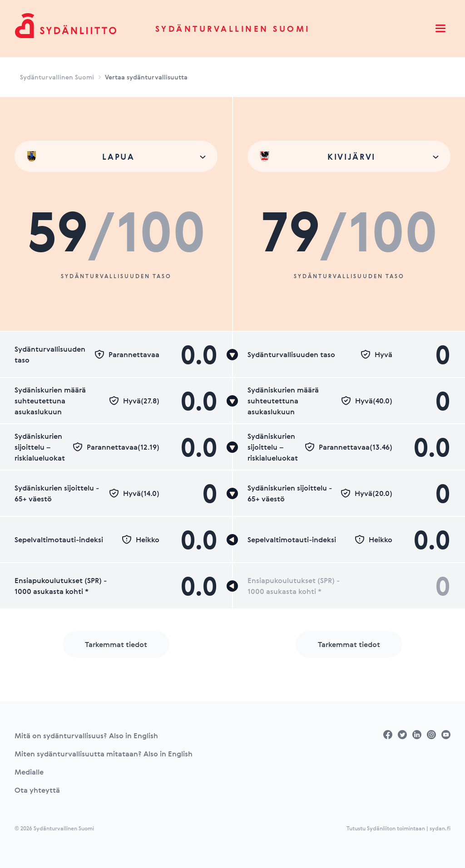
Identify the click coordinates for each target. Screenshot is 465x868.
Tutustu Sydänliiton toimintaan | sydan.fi (398, 828)
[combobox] (116, 156)
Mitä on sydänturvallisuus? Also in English (86, 736)
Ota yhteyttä (37, 790)
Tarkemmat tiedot (116, 644)
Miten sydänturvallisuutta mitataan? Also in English (104, 754)
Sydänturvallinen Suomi (233, 29)
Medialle (29, 772)
